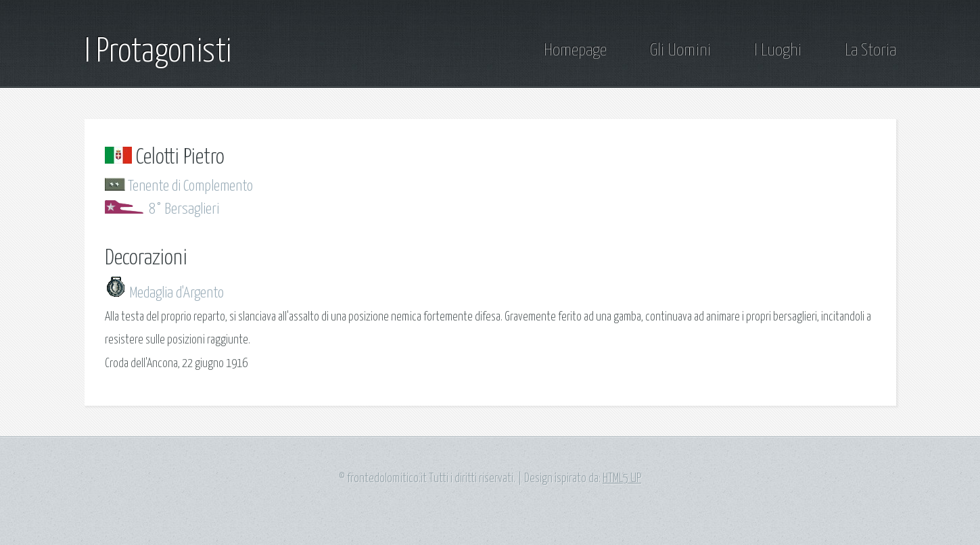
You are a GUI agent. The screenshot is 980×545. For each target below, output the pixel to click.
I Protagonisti (158, 52)
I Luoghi (778, 51)
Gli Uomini (680, 51)
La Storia (870, 51)
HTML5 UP (622, 479)
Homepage (575, 51)
